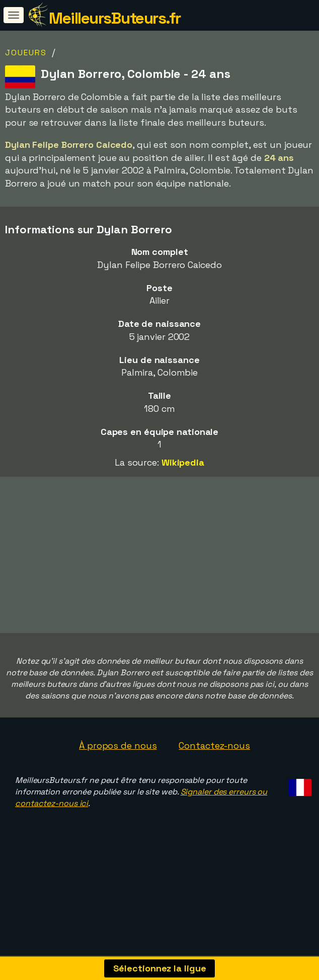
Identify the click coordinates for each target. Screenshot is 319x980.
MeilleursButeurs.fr (115, 18)
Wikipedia (183, 462)
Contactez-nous (214, 773)
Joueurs (26, 53)
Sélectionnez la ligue (160, 968)
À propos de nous (118, 773)
